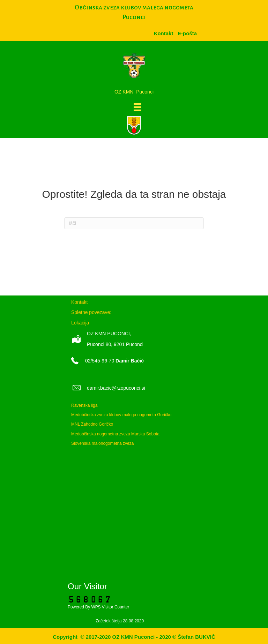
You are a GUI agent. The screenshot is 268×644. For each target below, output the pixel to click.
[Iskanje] (134, 223)
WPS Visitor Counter (110, 607)
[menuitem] (187, 33)
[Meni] (137, 107)
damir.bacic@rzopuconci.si (116, 388)
